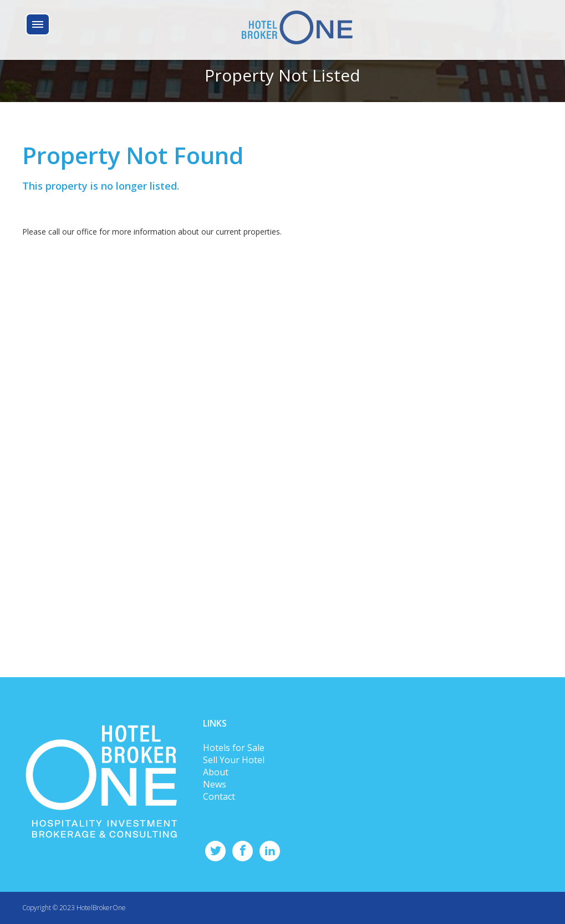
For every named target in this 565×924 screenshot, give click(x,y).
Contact (219, 796)
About (216, 772)
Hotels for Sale (234, 748)
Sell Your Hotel (234, 760)
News (215, 784)
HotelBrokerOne (101, 908)
